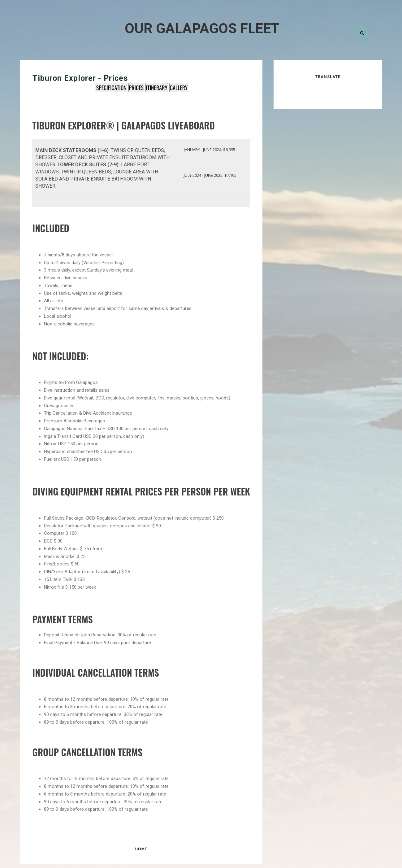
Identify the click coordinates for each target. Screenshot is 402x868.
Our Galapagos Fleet (202, 28)
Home (141, 849)
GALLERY (179, 88)
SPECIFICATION (111, 88)
